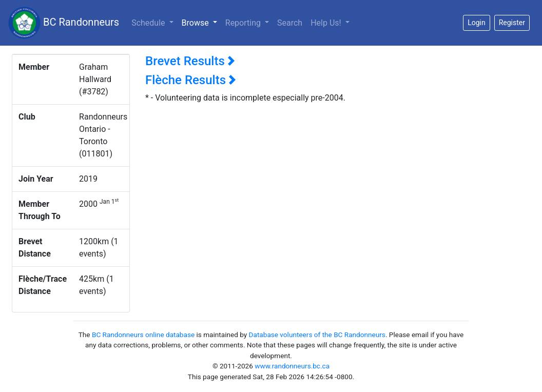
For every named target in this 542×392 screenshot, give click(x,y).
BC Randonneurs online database (143, 335)
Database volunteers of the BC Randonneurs (317, 335)
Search (290, 23)
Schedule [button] (149, 23)
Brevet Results (190, 61)
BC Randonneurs (64, 23)
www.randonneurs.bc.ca (292, 366)
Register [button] (512, 23)
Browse (201, 22)
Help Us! (327, 23)
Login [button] (477, 23)
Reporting (244, 23)
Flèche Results (191, 80)
